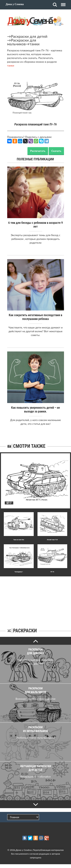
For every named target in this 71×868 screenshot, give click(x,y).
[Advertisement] (36, 600)
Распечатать (38, 151)
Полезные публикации (35, 159)
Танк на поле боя (19, 540)
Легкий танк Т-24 (52, 540)
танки (35, 44)
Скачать (56, 151)
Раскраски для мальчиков (22, 42)
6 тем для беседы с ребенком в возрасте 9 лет (35, 225)
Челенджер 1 (19, 572)
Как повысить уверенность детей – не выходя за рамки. (35, 410)
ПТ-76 (52, 572)
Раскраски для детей (29, 36)
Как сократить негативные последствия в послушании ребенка (35, 317)
